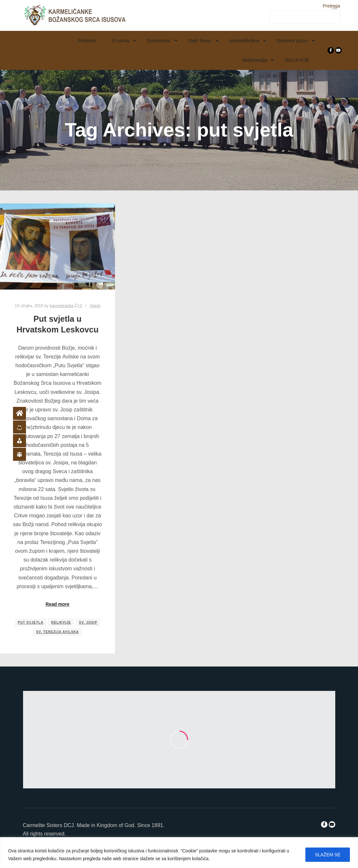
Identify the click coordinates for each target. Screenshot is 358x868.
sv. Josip (88, 622)
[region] (179, 853)
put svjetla (31, 622)
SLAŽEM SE (328, 855)
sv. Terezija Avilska (58, 632)
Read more (58, 604)
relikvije (61, 622)
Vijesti (95, 306)
